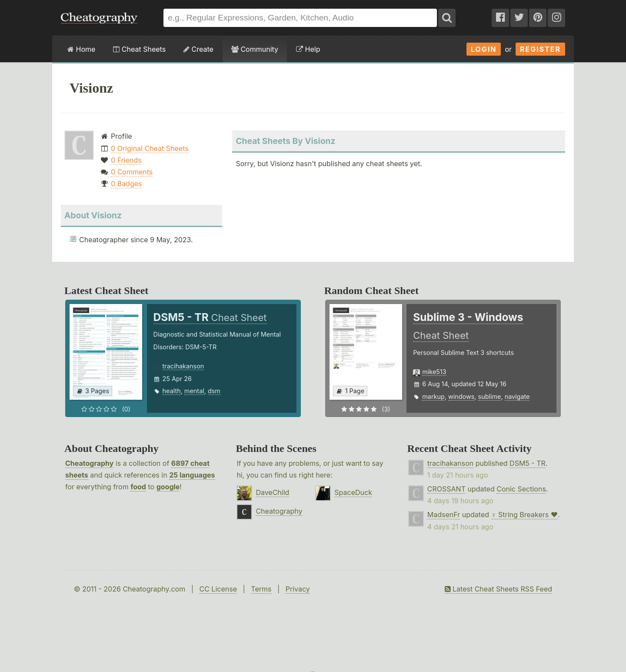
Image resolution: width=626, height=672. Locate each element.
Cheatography (89, 463)
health (172, 391)
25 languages (192, 475)
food (138, 487)
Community (255, 49)
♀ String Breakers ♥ (525, 515)
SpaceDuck (353, 492)
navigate (517, 396)
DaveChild (272, 492)
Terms (261, 589)
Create (198, 49)
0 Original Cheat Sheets (150, 148)
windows (461, 396)
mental (194, 391)
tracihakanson (183, 366)
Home (81, 49)
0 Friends (126, 160)
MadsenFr (444, 515)
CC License (218, 589)
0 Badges (126, 184)
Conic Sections (521, 489)
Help (308, 49)
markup (433, 396)
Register (540, 49)
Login (484, 49)
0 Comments (132, 172)
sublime (490, 396)
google (168, 487)
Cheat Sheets (139, 49)
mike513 (434, 372)
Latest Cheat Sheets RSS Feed (498, 589)
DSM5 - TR (528, 463)
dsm (214, 391)
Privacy (298, 589)
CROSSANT (446, 489)
